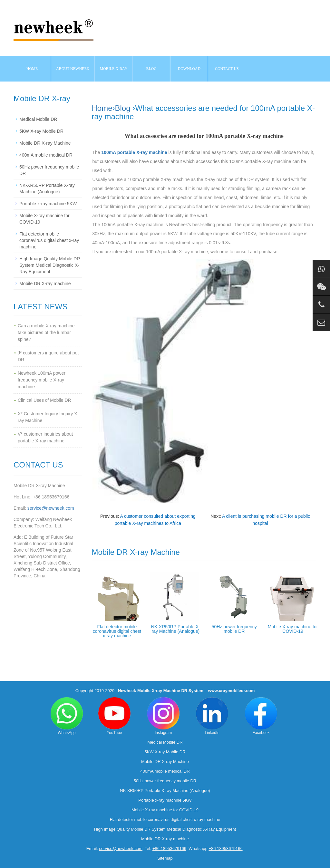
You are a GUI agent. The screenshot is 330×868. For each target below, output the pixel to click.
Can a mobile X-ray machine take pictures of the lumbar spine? (46, 333)
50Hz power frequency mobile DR (234, 629)
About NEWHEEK (73, 69)
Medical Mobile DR (38, 119)
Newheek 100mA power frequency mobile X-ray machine (42, 380)
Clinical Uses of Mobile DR (44, 400)
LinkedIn (212, 716)
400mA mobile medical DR (46, 155)
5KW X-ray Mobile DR (41, 131)
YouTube (114, 716)
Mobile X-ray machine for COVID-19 (293, 629)
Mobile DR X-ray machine (45, 284)
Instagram (163, 716)
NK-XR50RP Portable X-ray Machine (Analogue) (176, 629)
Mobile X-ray (113, 69)
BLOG (152, 69)
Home (32, 69)
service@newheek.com (51, 508)
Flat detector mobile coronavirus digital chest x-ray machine (117, 631)
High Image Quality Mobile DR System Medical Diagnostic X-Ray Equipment (50, 265)
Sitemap (165, 858)
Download (189, 69)
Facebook (261, 716)
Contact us (227, 69)
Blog (123, 108)
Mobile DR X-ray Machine (45, 143)
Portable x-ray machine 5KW (48, 204)
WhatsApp (67, 716)
